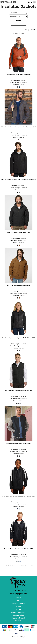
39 (29, 565)
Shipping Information (18, 618)
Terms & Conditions (18, 612)
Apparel (19, 598)
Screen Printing (14, 82)
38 (26, 565)
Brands (18, 606)
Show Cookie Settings (18, 637)
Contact (19, 609)
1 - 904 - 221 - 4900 (19, 591)
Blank (14, 84)
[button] (32, 2)
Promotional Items (19, 603)
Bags (19, 600)
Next (31, 565)
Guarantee (18, 621)
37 (23, 565)
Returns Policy (19, 615)
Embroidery (14, 80)
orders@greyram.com (19, 594)
